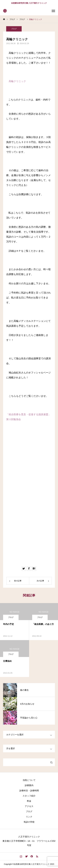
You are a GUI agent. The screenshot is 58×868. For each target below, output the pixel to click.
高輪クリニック (17, 81)
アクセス (29, 806)
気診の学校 (29, 822)
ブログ (14, 31)
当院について (29, 780)
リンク (29, 817)
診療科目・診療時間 (29, 791)
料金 (29, 801)
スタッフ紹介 (29, 796)
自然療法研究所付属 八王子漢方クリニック (29, 3)
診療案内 (29, 785)
